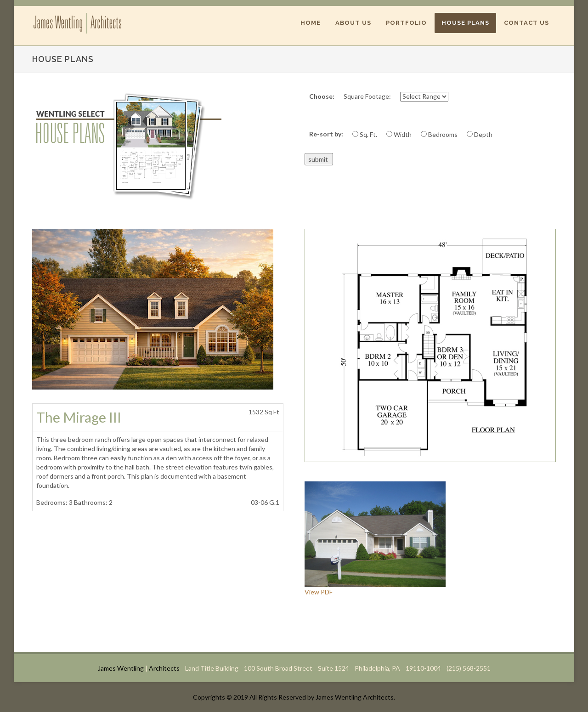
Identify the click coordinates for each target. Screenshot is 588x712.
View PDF (319, 592)
